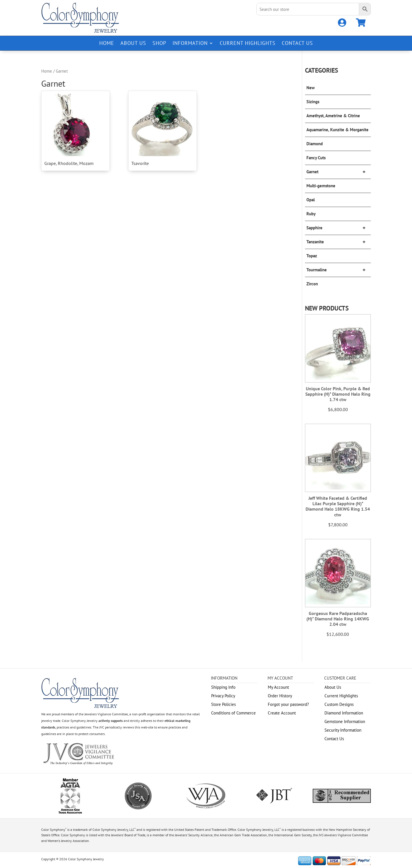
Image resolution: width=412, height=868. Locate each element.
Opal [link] (311, 200)
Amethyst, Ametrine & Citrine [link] (333, 116)
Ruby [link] (311, 214)
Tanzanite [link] (339, 242)
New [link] (311, 88)
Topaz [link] (312, 256)
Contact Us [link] (297, 44)
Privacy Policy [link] (223, 696)
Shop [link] (159, 44)
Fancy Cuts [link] (316, 158)
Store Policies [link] (223, 704)
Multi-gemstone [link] (321, 186)
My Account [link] (278, 687)
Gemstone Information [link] (345, 721)
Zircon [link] (312, 284)
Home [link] (107, 44)
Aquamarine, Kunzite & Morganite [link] (337, 130)
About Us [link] (133, 44)
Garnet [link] (339, 172)
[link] (342, 24)
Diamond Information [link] (344, 713)
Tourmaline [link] (339, 270)
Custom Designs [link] (339, 704)
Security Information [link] (343, 730)
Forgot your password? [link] (288, 704)
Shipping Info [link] (223, 687)
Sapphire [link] (339, 228)
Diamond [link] (315, 144)
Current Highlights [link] (248, 44)
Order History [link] (280, 696)
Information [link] (190, 44)
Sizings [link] (313, 102)
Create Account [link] (282, 713)
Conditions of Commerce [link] (233, 713)
